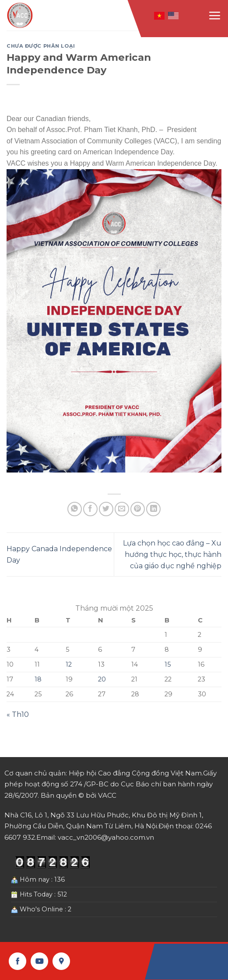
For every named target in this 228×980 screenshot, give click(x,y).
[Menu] (215, 15)
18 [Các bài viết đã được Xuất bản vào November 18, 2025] (38, 679)
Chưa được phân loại (41, 46)
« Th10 (18, 714)
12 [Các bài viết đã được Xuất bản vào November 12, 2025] (69, 664)
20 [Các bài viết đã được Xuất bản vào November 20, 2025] (102, 679)
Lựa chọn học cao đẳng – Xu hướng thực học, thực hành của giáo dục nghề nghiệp (172, 554)
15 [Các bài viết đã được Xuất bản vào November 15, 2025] (168, 664)
